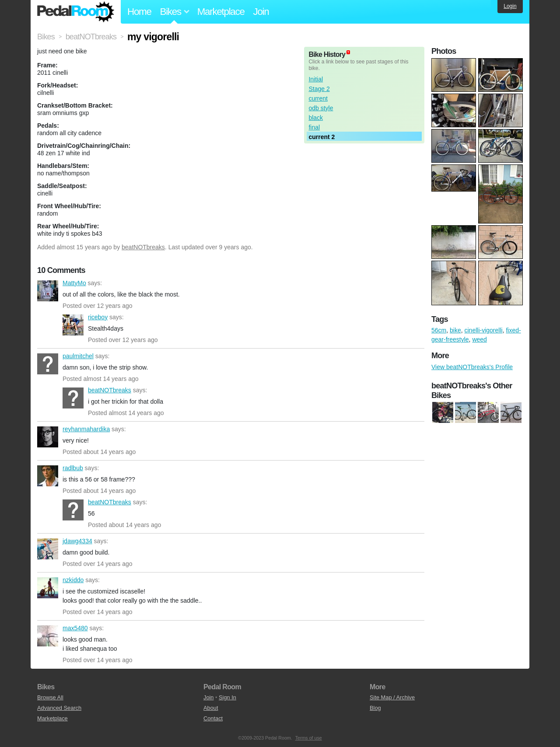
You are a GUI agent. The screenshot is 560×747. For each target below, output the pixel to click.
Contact (213, 718)
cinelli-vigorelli (483, 330)
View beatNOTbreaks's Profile (472, 367)
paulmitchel (48, 364)
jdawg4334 (48, 549)
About (211, 708)
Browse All (50, 697)
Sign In (227, 697)
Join (261, 12)
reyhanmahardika (48, 437)
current (318, 98)
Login (510, 6)
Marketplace (221, 12)
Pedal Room (76, 12)
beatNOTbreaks (143, 247)
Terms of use (309, 738)
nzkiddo (48, 588)
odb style (321, 108)
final (314, 127)
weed (479, 339)
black (316, 118)
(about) (348, 52)
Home (139, 12)
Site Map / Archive (392, 697)
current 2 (322, 137)
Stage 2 (319, 89)
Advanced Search (59, 708)
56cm (439, 330)
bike (455, 330)
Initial (316, 79)
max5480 (48, 636)
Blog (375, 708)
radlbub (48, 476)
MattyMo (48, 291)
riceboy (73, 325)
